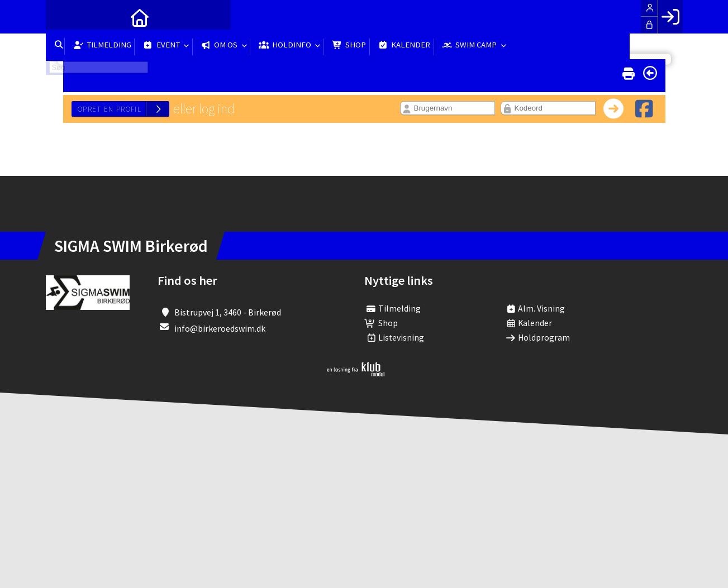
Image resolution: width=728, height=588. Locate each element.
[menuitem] (63, 17)
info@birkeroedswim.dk (220, 328)
